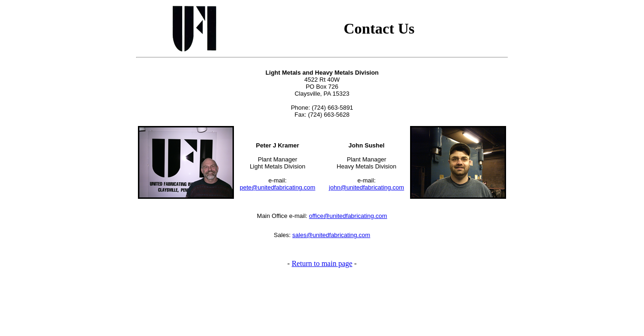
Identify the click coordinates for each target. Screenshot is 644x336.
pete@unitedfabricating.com (277, 187)
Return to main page (322, 263)
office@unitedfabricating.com (348, 216)
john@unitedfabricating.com (367, 187)
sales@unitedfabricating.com (331, 235)
